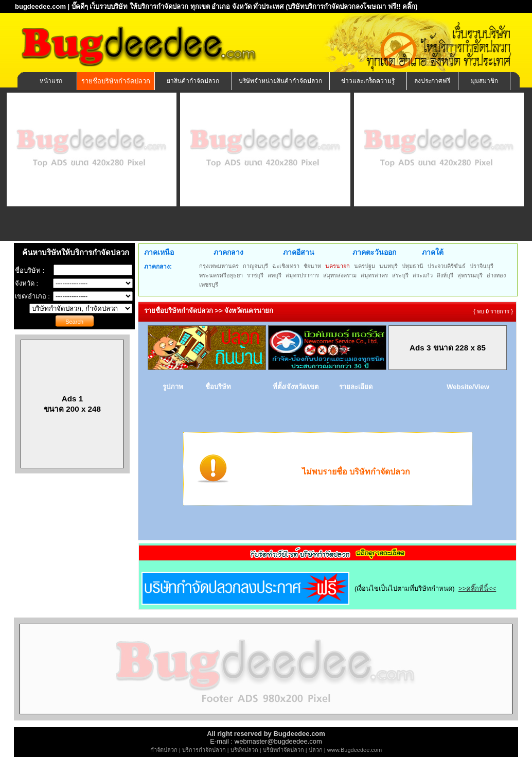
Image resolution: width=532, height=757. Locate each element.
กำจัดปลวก (164, 750)
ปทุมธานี (413, 266)
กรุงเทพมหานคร (219, 266)
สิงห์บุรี (445, 275)
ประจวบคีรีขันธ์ (447, 266)
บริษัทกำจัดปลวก (283, 750)
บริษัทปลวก (244, 750)
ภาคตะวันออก (374, 252)
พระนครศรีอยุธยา (221, 275)
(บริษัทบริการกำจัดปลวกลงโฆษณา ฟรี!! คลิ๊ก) (352, 6)
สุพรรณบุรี (470, 275)
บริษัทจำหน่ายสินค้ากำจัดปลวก (280, 81)
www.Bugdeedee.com (354, 750)
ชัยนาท (312, 266)
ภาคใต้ (433, 252)
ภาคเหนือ (159, 252)
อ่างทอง (496, 275)
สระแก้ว (423, 275)
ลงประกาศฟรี (432, 81)
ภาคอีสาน (299, 252)
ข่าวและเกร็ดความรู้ (368, 81)
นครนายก (338, 266)
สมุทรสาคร (374, 275)
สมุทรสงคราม (340, 275)
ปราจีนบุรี (482, 266)
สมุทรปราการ (302, 275)
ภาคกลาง (228, 252)
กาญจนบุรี (255, 266)
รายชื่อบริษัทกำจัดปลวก (116, 81)
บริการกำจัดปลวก (204, 750)
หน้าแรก (51, 81)
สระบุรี (400, 275)
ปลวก (316, 750)
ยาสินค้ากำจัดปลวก (193, 81)
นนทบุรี (388, 266)
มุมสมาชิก (484, 81)
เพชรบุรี (209, 285)
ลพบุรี (274, 275)
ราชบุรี (255, 275)
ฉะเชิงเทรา (286, 266)
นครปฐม (365, 266)
